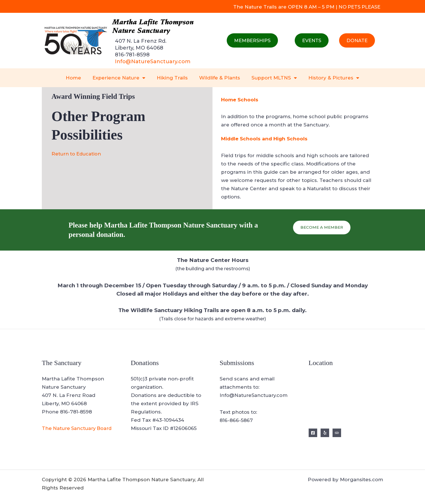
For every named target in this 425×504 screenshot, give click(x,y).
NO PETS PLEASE (359, 7)
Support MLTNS (274, 78)
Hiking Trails (172, 78)
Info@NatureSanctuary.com (153, 62)
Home (73, 78)
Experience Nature (119, 78)
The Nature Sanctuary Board (78, 428)
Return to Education (77, 154)
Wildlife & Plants (220, 78)
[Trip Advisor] (337, 433)
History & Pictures (334, 78)
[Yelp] (325, 433)
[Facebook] (313, 433)
